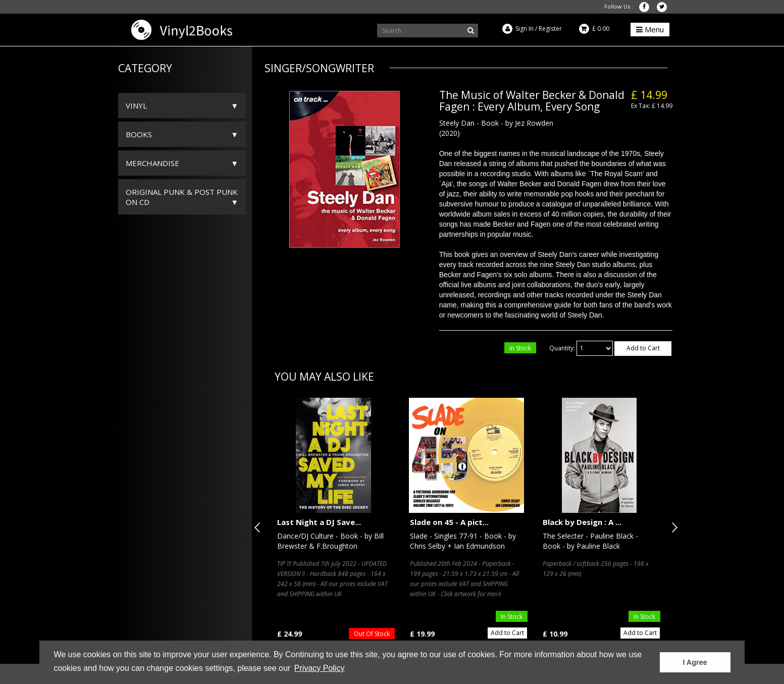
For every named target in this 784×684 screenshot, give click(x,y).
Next (672, 528)
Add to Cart (643, 348)
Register (550, 29)
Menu (650, 29)
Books (139, 134)
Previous (259, 528)
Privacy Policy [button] (320, 668)
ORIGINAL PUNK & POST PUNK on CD (182, 197)
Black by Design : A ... (582, 522)
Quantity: (562, 348)
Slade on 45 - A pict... (449, 522)
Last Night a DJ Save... (319, 522)
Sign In (525, 29)
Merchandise (152, 163)
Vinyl (136, 106)
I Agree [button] (695, 662)
